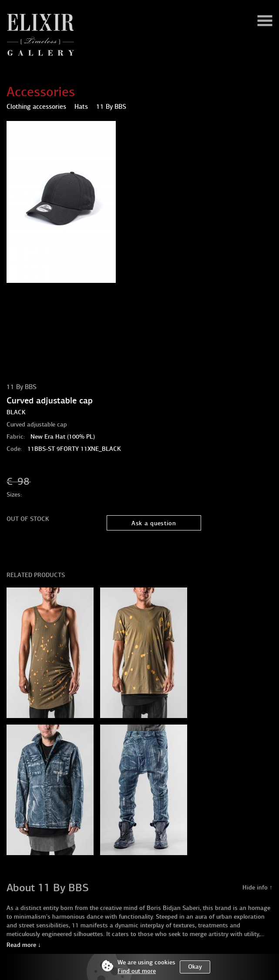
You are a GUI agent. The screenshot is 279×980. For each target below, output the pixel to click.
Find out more (137, 971)
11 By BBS (22, 387)
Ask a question (154, 523)
